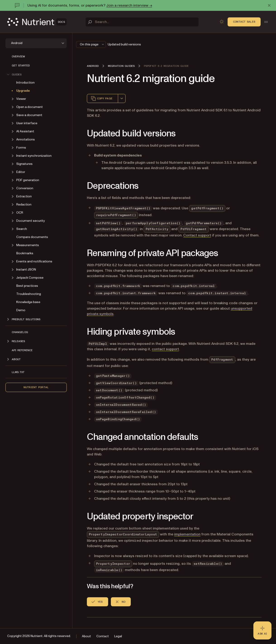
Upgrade (23, 91)
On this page (92, 44)
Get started (21, 65)
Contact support (197, 235)
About (86, 636)
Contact (103, 636)
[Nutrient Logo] (37, 22)
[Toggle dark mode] (222, 22)
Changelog (20, 332)
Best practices (27, 286)
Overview (18, 56)
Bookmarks (25, 253)
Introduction (25, 83)
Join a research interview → (129, 5)
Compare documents (32, 237)
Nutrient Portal (36, 387)
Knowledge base (28, 302)
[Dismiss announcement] (269, 5)
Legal (118, 636)
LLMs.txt (18, 372)
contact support (165, 349)
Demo (21, 310)
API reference (22, 350)
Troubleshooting (29, 294)
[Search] (142, 22)
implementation (187, 534)
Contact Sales (244, 22)
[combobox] (122, 98)
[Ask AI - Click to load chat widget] (262, 630)
